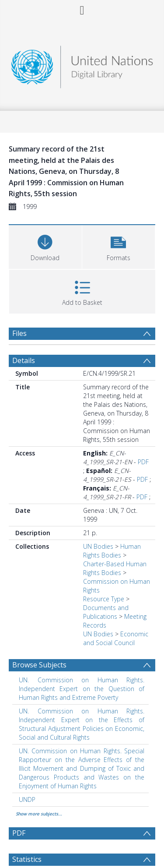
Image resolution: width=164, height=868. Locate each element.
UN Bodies (98, 546)
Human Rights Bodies (112, 551)
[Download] (45, 246)
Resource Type (104, 599)
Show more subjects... (39, 814)
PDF (143, 462)
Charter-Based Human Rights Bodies (115, 568)
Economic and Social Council (116, 638)
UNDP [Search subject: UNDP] (27, 799)
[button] (119, 246)
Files (19, 333)
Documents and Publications (106, 612)
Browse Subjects (39, 665)
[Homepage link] (82, 65)
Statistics (27, 859)
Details (24, 360)
